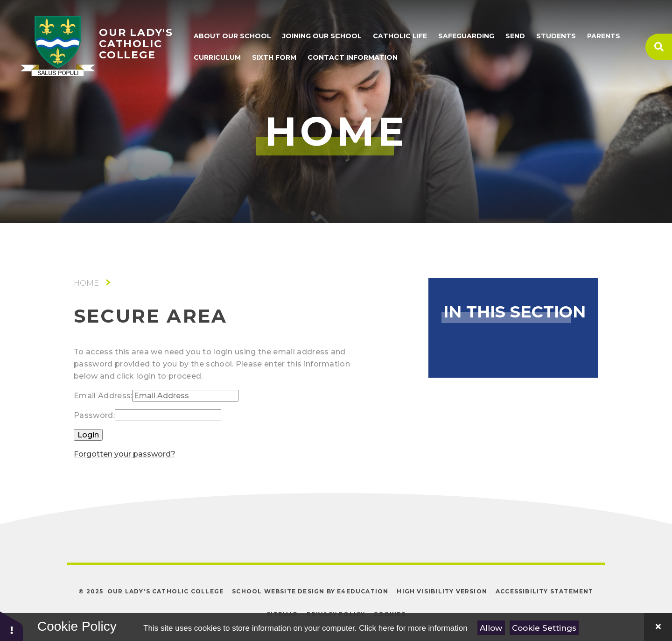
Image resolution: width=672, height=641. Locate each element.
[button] (12, 626)
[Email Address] (185, 396)
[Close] (658, 627)
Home (86, 283)
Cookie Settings (544, 628)
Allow (491, 628)
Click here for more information (413, 628)
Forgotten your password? (125, 454)
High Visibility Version (442, 591)
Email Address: (103, 396)
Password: (94, 415)
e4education (363, 591)
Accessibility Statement (545, 591)
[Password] (168, 415)
